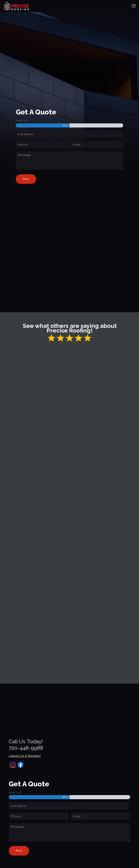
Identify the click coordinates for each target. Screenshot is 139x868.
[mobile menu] (134, 6)
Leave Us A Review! (25, 756)
